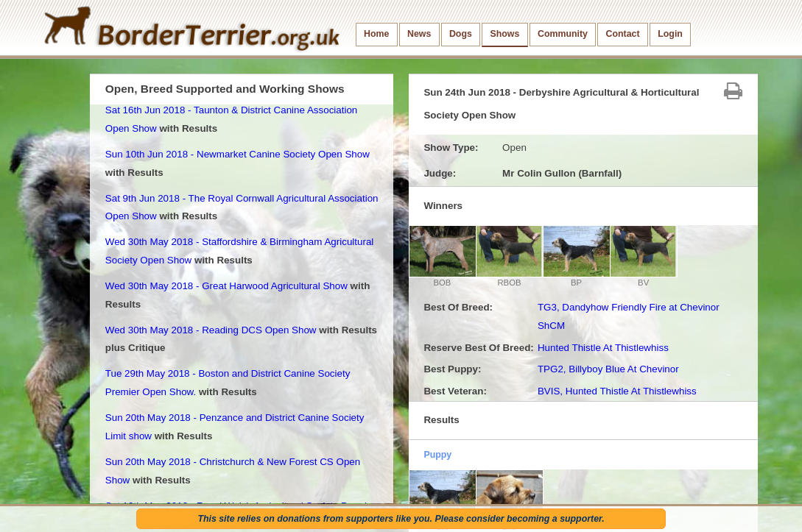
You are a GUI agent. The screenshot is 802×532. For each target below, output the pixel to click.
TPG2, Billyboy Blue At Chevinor (608, 369)
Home (376, 34)
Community (563, 34)
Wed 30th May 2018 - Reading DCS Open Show (211, 330)
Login (670, 34)
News (419, 34)
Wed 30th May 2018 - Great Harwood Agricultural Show (226, 286)
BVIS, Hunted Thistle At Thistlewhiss (617, 391)
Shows (504, 34)
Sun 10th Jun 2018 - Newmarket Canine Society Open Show (238, 154)
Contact (623, 34)
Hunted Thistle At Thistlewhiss (603, 348)
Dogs (461, 34)
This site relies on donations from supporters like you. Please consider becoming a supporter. (401, 519)
